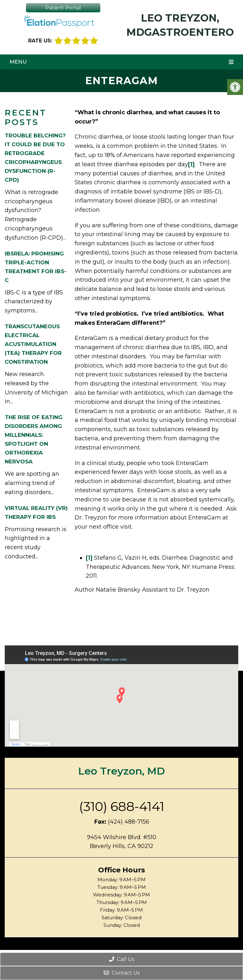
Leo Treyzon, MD (121, 771)
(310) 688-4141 (122, 807)
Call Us (122, 959)
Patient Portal (63, 8)
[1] (191, 164)
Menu (18, 62)
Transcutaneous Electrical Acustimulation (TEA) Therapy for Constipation (33, 344)
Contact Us (122, 973)
